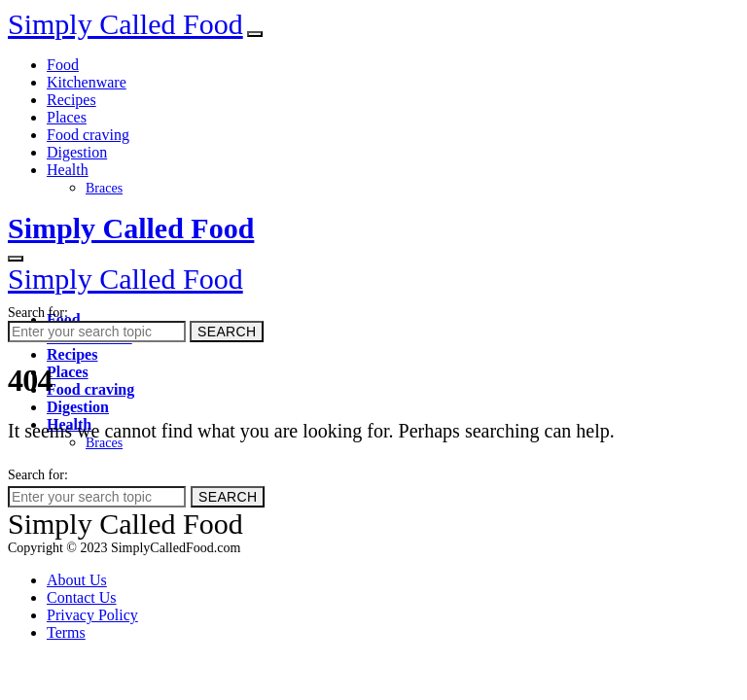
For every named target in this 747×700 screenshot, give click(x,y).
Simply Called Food (125, 24)
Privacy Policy (92, 615)
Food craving (88, 135)
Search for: (38, 313)
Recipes (71, 100)
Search (227, 332)
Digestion (77, 152)
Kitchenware (87, 82)
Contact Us (82, 597)
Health (68, 170)
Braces (104, 188)
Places (67, 117)
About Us (77, 580)
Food (63, 65)
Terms (66, 632)
